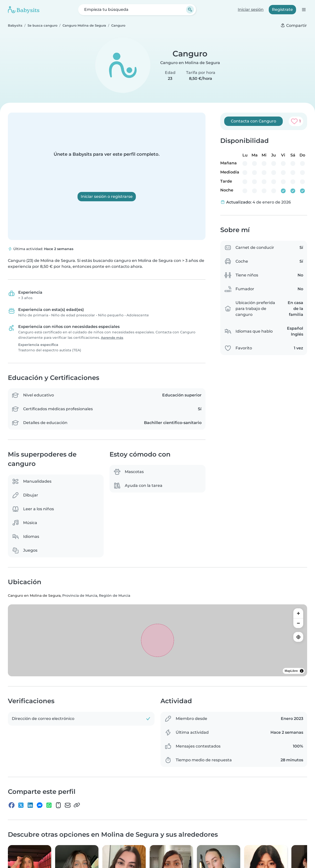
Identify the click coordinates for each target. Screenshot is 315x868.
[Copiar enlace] (77, 806)
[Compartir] (294, 26)
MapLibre (291, 671)
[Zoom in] (298, 613)
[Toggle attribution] (302, 671)
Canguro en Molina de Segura (190, 63)
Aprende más (112, 338)
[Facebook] (12, 806)
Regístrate (282, 9)
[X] (21, 806)
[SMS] (58, 806)
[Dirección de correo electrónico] (68, 806)
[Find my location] (298, 637)
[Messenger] (40, 806)
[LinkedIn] (30, 806)
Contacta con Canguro (253, 121)
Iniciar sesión (251, 9)
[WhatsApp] (49, 806)
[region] (157, 640)
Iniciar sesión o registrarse (107, 196)
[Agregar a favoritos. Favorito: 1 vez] (296, 121)
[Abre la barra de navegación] (304, 9)
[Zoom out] (298, 623)
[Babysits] (24, 10)
